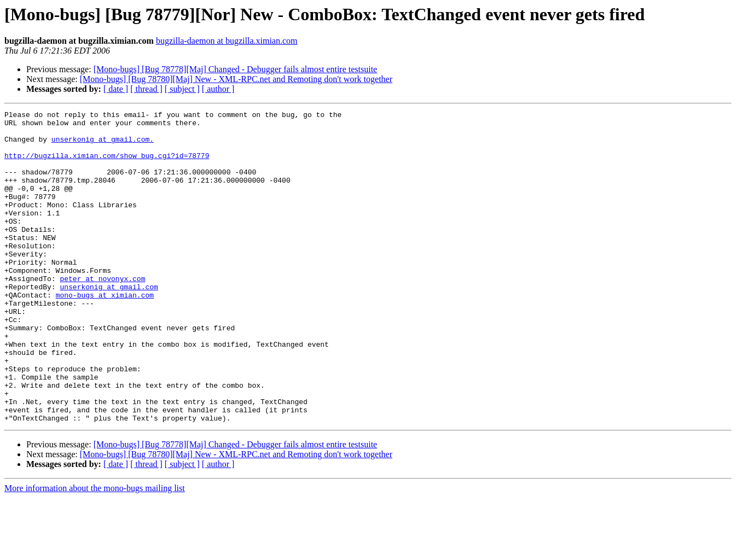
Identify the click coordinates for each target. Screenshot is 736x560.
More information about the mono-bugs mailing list (95, 550)
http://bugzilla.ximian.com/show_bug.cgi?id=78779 (107, 165)
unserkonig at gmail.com (109, 323)
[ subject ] (182, 89)
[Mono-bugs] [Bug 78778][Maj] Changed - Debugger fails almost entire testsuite (236, 69)
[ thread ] (146, 89)
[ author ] (218, 89)
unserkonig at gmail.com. (103, 145)
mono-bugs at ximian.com (105, 332)
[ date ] (116, 89)
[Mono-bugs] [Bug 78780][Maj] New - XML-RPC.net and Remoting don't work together (236, 79)
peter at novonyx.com (102, 313)
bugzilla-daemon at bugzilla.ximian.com (227, 41)
